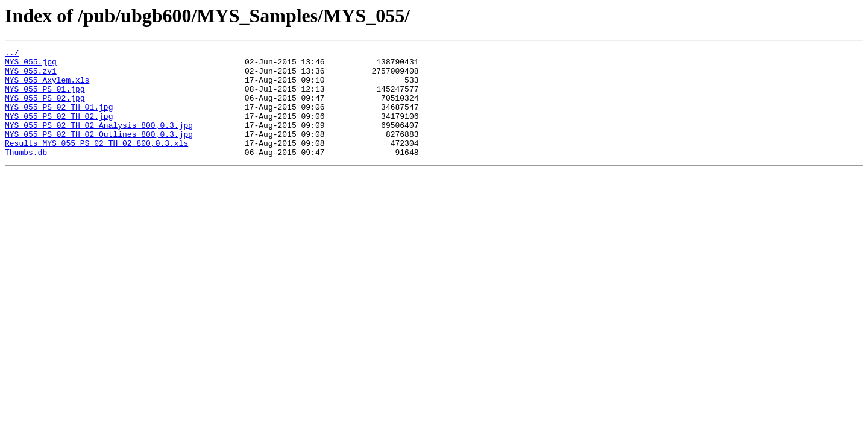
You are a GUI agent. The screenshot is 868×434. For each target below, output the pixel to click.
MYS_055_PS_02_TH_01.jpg (59, 119)
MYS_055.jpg (31, 65)
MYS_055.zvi (31, 76)
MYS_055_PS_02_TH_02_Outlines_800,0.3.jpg (99, 152)
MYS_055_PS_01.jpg (45, 98)
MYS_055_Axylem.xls (47, 87)
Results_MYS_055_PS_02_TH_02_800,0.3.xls (96, 163)
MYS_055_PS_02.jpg (45, 108)
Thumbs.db (26, 174)
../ (12, 54)
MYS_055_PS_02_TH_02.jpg (59, 130)
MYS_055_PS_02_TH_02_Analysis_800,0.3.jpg (99, 141)
